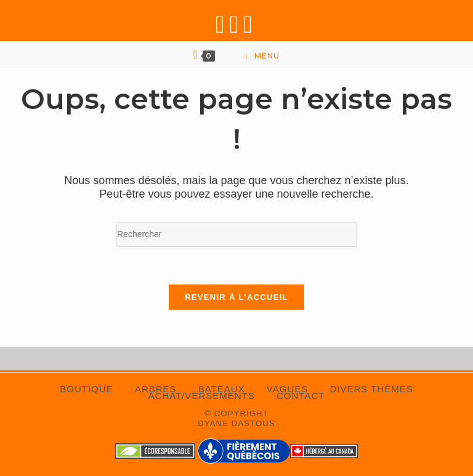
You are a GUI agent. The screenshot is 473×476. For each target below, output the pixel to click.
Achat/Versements (202, 396)
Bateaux (222, 389)
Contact (301, 396)
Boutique (86, 389)
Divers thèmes (371, 389)
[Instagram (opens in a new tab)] (237, 24)
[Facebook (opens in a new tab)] (223, 24)
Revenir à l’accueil (236, 297)
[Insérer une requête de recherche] (236, 235)
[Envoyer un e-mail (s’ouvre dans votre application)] (250, 24)
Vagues (287, 389)
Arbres (156, 389)
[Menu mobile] (262, 56)
